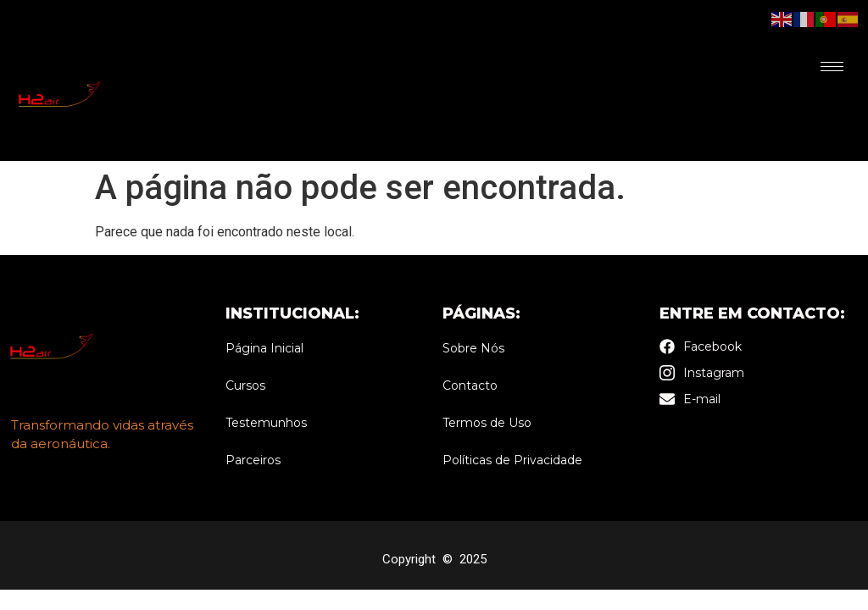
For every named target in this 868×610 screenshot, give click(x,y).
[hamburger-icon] (832, 67)
